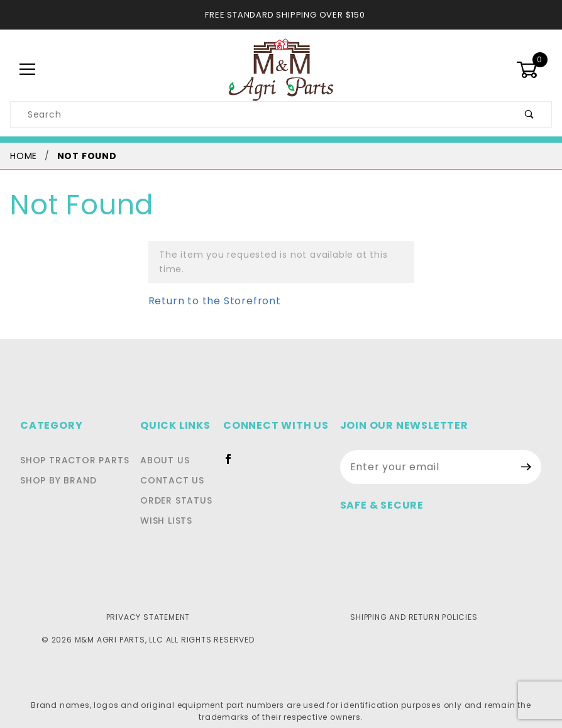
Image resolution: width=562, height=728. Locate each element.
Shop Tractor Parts (71, 446)
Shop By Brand (57, 466)
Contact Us (175, 466)
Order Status (180, 486)
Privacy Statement (148, 602)
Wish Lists (172, 506)
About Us (169, 446)
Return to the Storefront (207, 286)
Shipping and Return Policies (414, 602)
